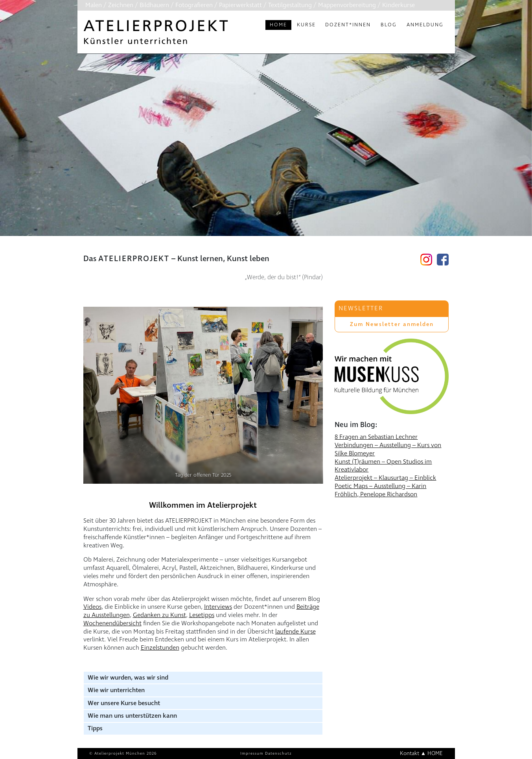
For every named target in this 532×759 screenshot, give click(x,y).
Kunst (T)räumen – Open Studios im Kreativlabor (383, 466)
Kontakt (410, 753)
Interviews (218, 607)
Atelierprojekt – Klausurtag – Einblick (385, 478)
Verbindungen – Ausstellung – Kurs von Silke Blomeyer (388, 449)
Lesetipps (202, 615)
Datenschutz (278, 753)
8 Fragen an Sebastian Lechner (376, 437)
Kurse (306, 25)
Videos (92, 607)
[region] (266, 157)
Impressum (252, 753)
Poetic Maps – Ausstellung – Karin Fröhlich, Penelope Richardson (380, 490)
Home (278, 25)
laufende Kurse (295, 632)
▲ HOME (432, 753)
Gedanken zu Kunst (159, 615)
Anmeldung (425, 25)
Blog (389, 25)
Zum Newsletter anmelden (392, 324)
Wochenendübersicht (112, 623)
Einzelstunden (160, 648)
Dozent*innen (348, 25)
